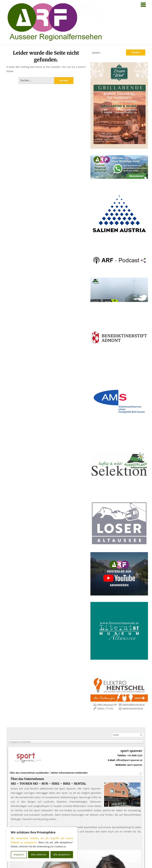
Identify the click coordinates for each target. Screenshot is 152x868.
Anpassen (19, 855)
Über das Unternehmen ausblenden (29, 773)
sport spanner (135, 765)
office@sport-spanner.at (129, 760)
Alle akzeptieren (62, 855)
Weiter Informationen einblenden (69, 773)
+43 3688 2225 (135, 755)
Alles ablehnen (39, 855)
